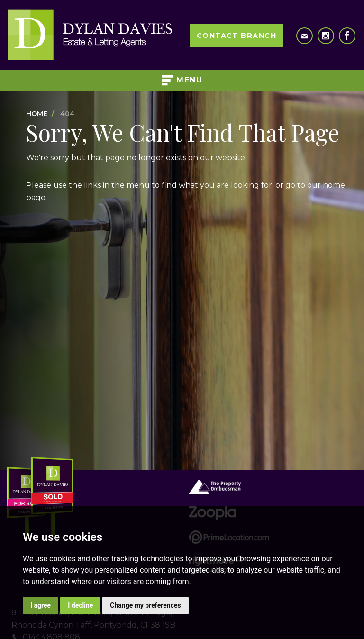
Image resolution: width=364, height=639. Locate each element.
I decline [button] (80, 605)
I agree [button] (41, 605)
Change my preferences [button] (145, 605)
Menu (182, 80)
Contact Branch (237, 36)
